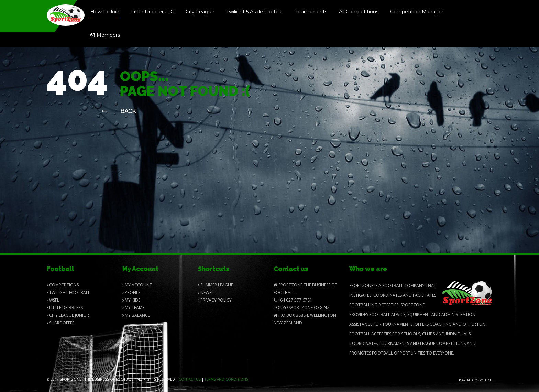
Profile (131, 292)
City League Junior (68, 315)
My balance (136, 315)
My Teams (133, 308)
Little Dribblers (65, 308)
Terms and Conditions (226, 379)
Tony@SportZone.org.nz (302, 308)
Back (119, 111)
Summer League (216, 285)
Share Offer (61, 323)
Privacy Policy (215, 300)
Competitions (63, 285)
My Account (137, 285)
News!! (206, 292)
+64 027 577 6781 (293, 300)
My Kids (131, 300)
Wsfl (53, 300)
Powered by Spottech (476, 380)
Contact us (190, 379)
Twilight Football (68, 292)
